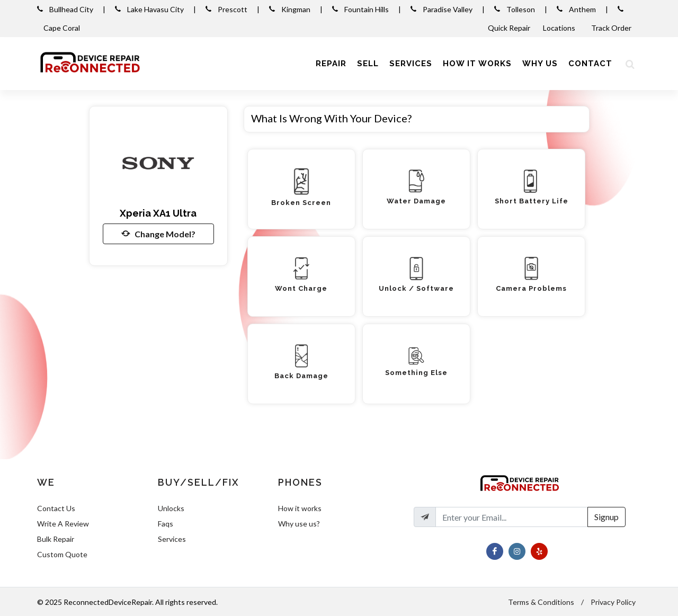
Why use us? (299, 524)
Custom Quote (62, 554)
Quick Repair (509, 28)
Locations (560, 28)
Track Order (612, 28)
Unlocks (171, 508)
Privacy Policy (613, 602)
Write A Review (63, 524)
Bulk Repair (56, 539)
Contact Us (56, 508)
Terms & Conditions (541, 602)
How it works (300, 508)
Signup (606, 517)
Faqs (166, 524)
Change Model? (158, 234)
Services (172, 539)
